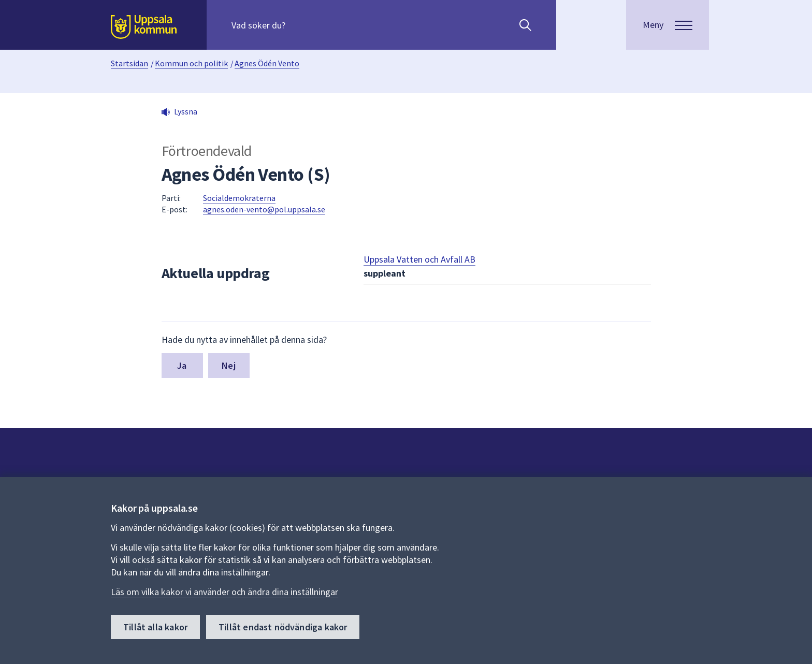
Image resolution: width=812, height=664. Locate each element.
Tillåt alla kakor (155, 627)
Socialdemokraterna (239, 198)
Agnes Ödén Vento (267, 63)
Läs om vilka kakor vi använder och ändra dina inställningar (224, 592)
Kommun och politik (191, 63)
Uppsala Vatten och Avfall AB (419, 259)
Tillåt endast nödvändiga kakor (283, 627)
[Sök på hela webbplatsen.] (298, 25)
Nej (229, 365)
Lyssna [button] (186, 111)
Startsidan (129, 63)
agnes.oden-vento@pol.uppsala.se (264, 209)
